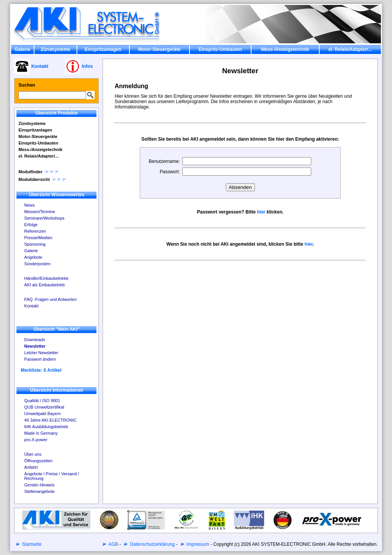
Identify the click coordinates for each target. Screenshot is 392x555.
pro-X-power (36, 440)
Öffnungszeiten (38, 461)
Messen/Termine (40, 212)
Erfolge (31, 225)
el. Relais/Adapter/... (350, 49)
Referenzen (35, 231)
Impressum (197, 544)
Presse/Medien (38, 238)
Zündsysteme (55, 49)
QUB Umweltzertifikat (44, 407)
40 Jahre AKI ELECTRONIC (50, 420)
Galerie (22, 49)
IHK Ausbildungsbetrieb (46, 427)
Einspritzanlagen (103, 49)
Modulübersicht (43, 179)
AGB (113, 544)
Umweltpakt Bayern (42, 414)
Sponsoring (35, 244)
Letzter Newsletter (41, 353)
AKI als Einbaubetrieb (44, 285)
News (29, 205)
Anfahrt (31, 467)
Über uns (33, 454)
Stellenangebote (39, 491)
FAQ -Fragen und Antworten (50, 299)
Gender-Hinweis (39, 485)
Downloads (34, 340)
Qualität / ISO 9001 (42, 401)
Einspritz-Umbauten (220, 49)
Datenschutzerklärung (152, 544)
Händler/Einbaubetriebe (46, 278)
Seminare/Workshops (44, 218)
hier (261, 212)
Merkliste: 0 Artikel (41, 370)
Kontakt (31, 306)
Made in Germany (41, 433)
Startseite (31, 544)
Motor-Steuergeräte (159, 49)
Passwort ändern (40, 359)
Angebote (33, 257)
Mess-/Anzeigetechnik (285, 49)
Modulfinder (39, 172)
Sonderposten (37, 264)
